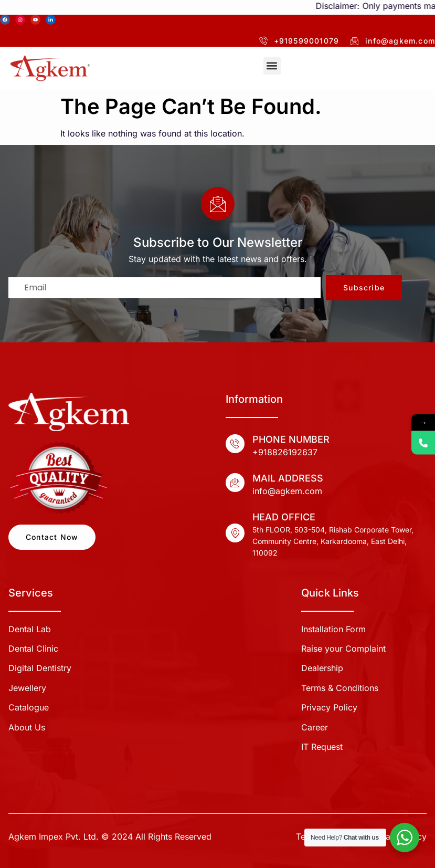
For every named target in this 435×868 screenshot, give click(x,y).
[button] (272, 66)
